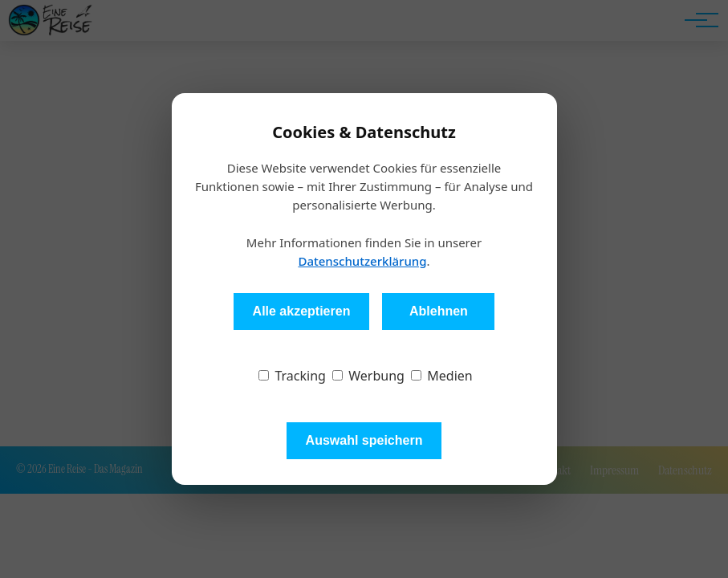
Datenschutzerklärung (362, 261)
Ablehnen (439, 311)
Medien (442, 376)
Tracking (292, 376)
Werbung (368, 376)
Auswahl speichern (364, 440)
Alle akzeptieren (302, 311)
